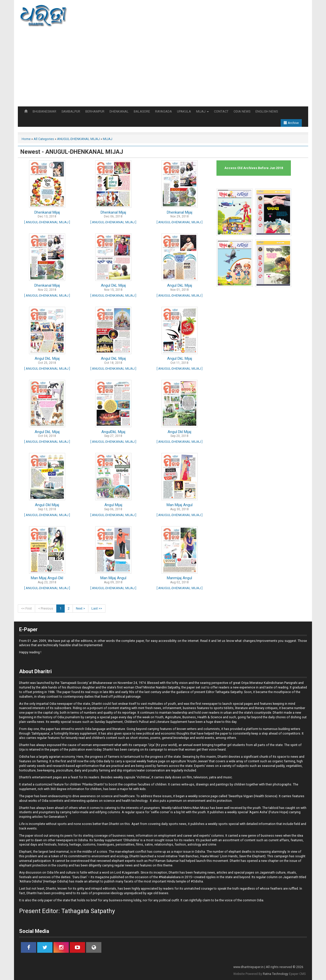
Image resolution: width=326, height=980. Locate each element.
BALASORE (142, 111)
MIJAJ (202, 111)
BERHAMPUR (95, 111)
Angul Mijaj (113, 505)
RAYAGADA (164, 111)
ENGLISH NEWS (267, 111)
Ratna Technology (276, 974)
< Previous (46, 608)
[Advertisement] (163, 68)
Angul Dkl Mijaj (179, 432)
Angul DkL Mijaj (113, 285)
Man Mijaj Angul (180, 505)
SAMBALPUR (71, 111)
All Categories (44, 139)
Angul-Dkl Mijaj (47, 505)
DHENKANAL (119, 111)
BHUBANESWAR (44, 111)
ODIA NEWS (242, 111)
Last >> (97, 608)
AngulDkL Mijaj (113, 432)
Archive (291, 123)
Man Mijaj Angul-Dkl (47, 578)
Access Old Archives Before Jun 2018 (254, 168)
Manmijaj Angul (179, 578)
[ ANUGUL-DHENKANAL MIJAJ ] (47, 222)
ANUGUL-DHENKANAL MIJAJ (78, 139)
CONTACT (221, 111)
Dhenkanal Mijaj (47, 212)
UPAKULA (184, 111)
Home (26, 139)
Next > (80, 608)
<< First (26, 608)
